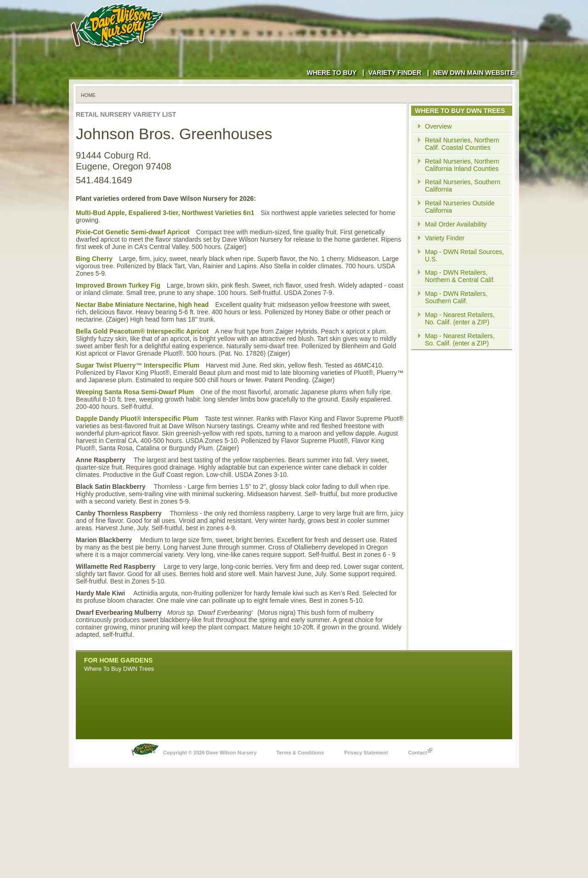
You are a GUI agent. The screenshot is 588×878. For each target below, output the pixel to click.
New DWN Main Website (476, 73)
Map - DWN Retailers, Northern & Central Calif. (460, 276)
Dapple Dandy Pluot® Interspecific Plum (137, 419)
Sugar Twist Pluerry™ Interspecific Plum (138, 365)
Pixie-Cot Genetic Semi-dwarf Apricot (133, 232)
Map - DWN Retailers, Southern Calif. (456, 297)
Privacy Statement (366, 753)
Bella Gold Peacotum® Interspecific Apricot (142, 331)
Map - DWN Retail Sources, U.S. (464, 255)
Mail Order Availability (456, 224)
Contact (420, 750)
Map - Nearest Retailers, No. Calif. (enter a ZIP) (460, 318)
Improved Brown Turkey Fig (118, 285)
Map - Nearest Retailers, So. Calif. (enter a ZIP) (460, 340)
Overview (438, 126)
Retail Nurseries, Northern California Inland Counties (462, 165)
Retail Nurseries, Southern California (463, 186)
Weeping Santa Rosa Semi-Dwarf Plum (135, 392)
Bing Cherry (94, 259)
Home (88, 95)
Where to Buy (331, 73)
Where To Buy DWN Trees (119, 669)
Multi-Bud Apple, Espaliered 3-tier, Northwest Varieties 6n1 (165, 213)
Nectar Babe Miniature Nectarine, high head (142, 305)
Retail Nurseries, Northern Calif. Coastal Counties (462, 144)
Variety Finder (395, 73)
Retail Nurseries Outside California (460, 207)
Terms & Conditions (300, 753)
